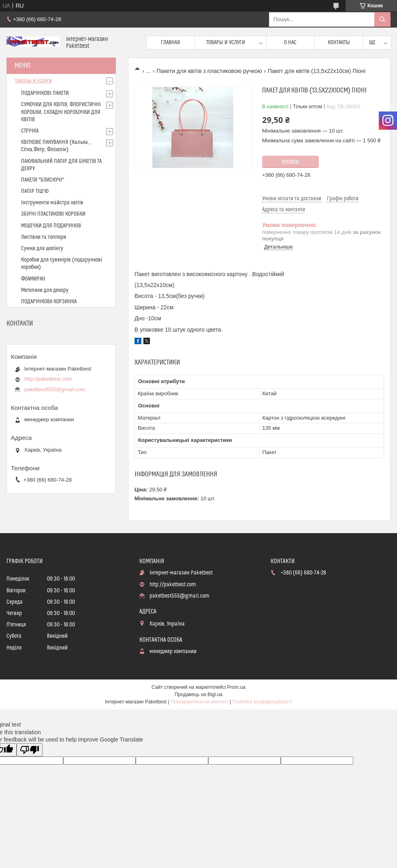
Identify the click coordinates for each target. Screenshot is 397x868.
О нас (290, 43)
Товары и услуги (226, 43)
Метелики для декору (45, 290)
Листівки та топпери (44, 237)
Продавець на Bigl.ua (198, 694)
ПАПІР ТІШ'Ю (35, 191)
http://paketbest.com (48, 379)
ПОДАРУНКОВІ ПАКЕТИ (45, 93)
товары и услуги (33, 81)
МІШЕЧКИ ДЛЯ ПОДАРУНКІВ (51, 226)
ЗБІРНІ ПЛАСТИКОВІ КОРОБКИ (53, 214)
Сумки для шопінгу (42, 249)
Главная (171, 43)
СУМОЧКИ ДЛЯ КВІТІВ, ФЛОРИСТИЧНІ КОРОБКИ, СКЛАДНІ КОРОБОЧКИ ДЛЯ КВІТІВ (61, 112)
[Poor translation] (30, 750)
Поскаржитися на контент (199, 702)
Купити (290, 162)
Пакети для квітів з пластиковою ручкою (209, 71)
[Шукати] (382, 19)
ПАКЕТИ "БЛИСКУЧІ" (43, 180)
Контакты (339, 43)
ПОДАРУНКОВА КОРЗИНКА (49, 302)
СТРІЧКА (30, 131)
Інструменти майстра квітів (52, 203)
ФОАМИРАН (33, 279)
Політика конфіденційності (262, 702)
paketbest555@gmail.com (55, 389)
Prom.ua (236, 687)
